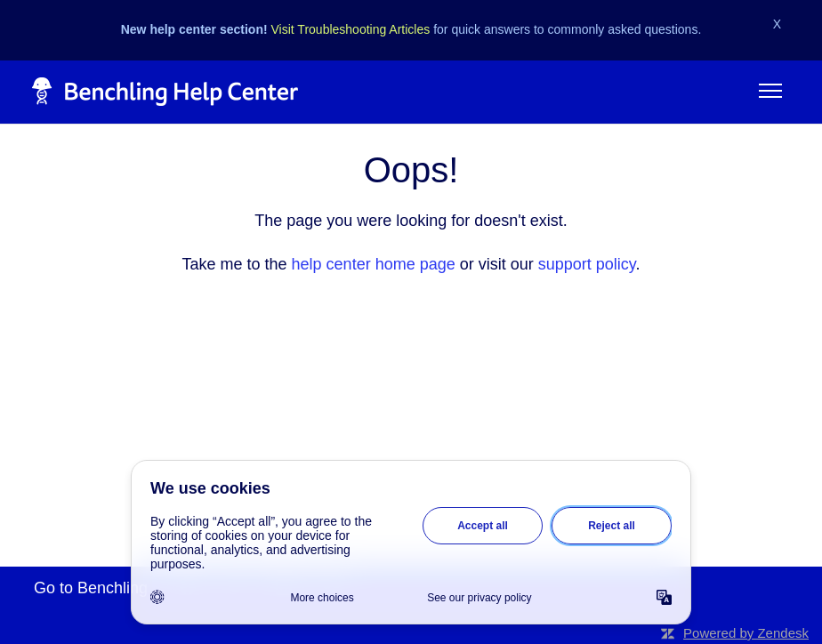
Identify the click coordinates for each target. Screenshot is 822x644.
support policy (587, 264)
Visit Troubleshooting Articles (351, 29)
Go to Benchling (91, 588)
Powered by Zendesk (746, 633)
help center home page (374, 264)
